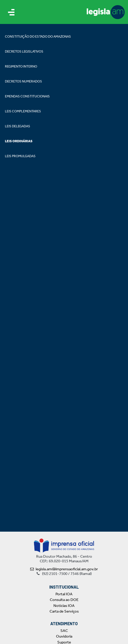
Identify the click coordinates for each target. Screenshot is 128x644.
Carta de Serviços (64, 611)
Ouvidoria (64, 636)
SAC (64, 631)
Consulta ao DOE (64, 600)
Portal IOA (64, 594)
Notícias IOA (64, 606)
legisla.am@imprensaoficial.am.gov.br (64, 569)
